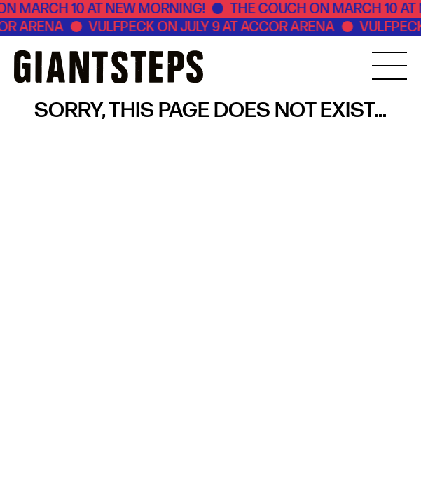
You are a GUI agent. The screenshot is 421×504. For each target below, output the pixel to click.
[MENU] (389, 66)
